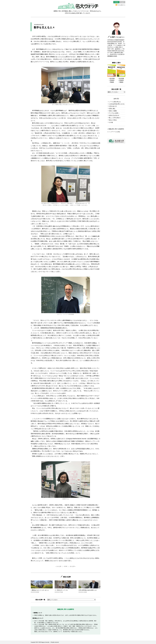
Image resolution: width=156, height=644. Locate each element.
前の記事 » (73, 566)
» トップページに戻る (114, 132)
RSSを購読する (120, 5)
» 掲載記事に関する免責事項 (116, 129)
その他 (111, 122)
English (122, 2)
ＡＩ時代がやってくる (66, 587)
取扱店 (112, 82)
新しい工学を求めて (115, 118)
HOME (66, 566)
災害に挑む (112, 109)
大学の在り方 (113, 106)
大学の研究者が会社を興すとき (89, 587)
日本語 (116, 2)
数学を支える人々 (44, 27)
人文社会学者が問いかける (117, 104)
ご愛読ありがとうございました (42, 587)
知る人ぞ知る (113, 120)
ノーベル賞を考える (115, 102)
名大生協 (112, 78)
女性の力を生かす (114, 115)
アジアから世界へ (114, 113)
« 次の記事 (58, 566)
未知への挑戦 (113, 111)
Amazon (112, 80)
